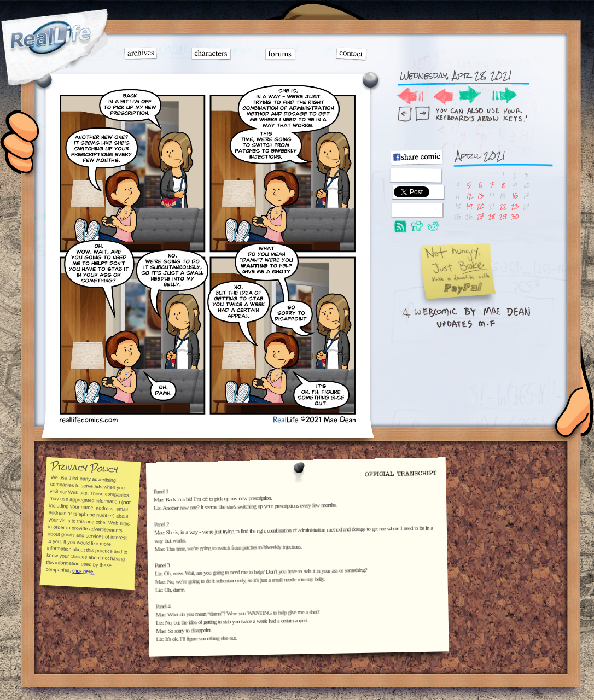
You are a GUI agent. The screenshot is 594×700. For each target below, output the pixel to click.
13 (481, 196)
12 (469, 196)
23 (515, 206)
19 (469, 206)
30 (515, 216)
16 (515, 196)
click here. (83, 571)
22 (503, 206)
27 (481, 216)
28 (492, 216)
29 (503, 216)
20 (481, 206)
